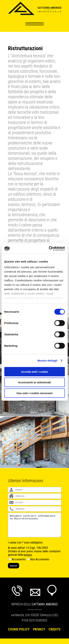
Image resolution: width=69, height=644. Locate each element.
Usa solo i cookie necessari (35, 393)
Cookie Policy (19, 629)
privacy (28, 555)
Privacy (39, 629)
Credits (55, 629)
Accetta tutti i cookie (34, 372)
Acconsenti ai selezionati (34, 382)
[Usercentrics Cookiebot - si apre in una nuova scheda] (49, 249)
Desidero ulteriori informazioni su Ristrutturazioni (35, 525)
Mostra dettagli (47, 361)
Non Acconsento (40, 559)
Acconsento (19, 559)
